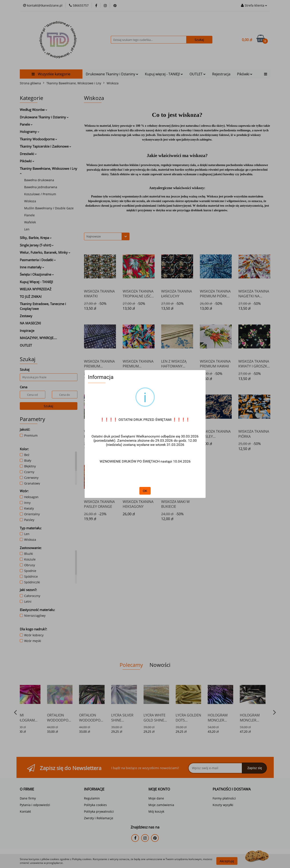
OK (145, 491)
